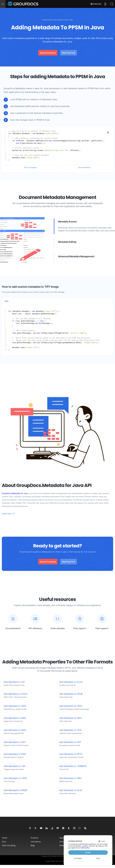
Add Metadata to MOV (15, 718)
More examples (31, 167)
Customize (78, 858)
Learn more (7, 514)
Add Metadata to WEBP (15, 790)
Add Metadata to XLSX (71, 790)
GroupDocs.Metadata (14, 88)
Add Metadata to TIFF (15, 766)
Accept (88, 853)
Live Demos (36, 842)
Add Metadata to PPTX (71, 754)
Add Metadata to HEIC (15, 706)
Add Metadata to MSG (15, 730)
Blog (33, 845)
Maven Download (48, 53)
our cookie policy (83, 848)
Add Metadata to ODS (70, 730)
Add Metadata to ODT (15, 742)
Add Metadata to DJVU (71, 682)
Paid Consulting (9, 845)
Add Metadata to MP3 (70, 718)
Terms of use (60, 861)
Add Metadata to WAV (70, 778)
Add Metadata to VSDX (15, 778)
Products (35, 838)
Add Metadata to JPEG (71, 706)
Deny (98, 858)
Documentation (84, 167)
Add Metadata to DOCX (16, 694)
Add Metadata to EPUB (71, 694)
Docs (4, 842)
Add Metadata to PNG (15, 754)
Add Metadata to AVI (14, 682)
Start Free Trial (68, 53)
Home (5, 838)
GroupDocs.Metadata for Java (15, 493)
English (96, 4)
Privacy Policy (50, 861)
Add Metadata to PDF (70, 742)
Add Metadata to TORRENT (73, 766)
